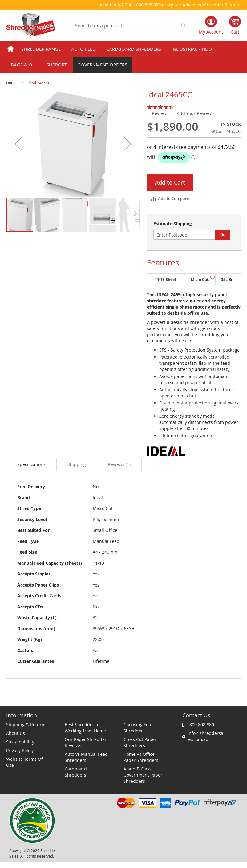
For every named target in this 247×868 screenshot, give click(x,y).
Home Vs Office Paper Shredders (141, 757)
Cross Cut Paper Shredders (140, 742)
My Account (211, 32)
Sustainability (20, 742)
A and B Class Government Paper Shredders (143, 775)
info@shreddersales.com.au (206, 736)
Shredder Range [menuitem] (41, 49)
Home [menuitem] (11, 49)
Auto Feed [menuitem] (83, 49)
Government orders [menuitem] (102, 65)
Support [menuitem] (57, 65)
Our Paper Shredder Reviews (86, 742)
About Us (16, 733)
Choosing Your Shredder (138, 728)
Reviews (119, 464)
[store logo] (31, 26)
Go (223, 234)
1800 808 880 (147, 5)
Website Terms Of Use (24, 762)
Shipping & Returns (26, 725)
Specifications (31, 464)
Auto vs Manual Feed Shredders (86, 757)
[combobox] (130, 26)
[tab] (31, 464)
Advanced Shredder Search (211, 5)
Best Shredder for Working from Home (85, 728)
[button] (18, 144)
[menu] (124, 57)
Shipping (77, 464)
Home (11, 83)
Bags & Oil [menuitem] (23, 65)
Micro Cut (200, 279)
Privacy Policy (20, 750)
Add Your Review (194, 113)
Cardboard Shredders (76, 772)
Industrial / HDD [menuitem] (192, 49)
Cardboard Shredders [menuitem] (134, 49)
